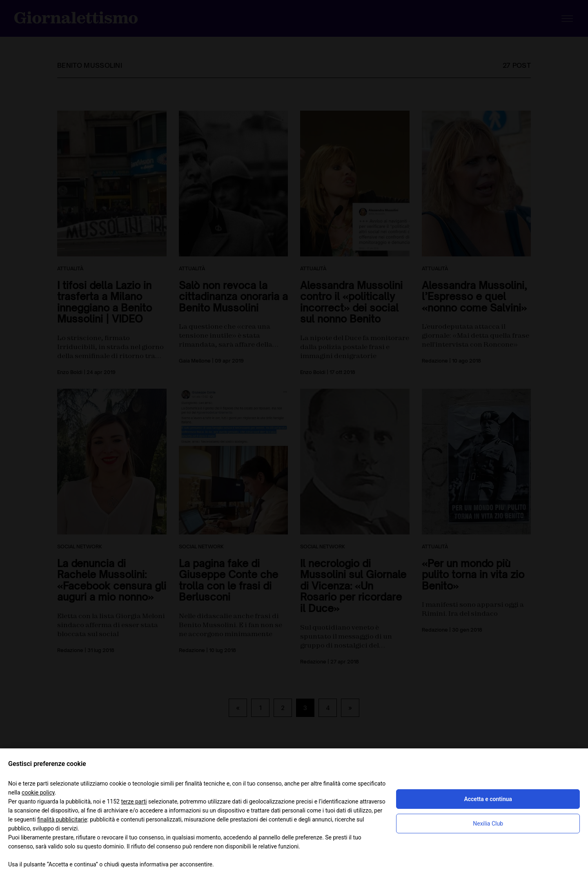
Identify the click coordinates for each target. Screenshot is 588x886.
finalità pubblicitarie (62, 819)
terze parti (134, 801)
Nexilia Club (488, 824)
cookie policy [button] (38, 793)
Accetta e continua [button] (488, 799)
